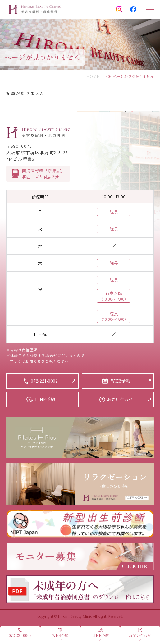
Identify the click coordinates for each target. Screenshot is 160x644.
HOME (93, 76)
